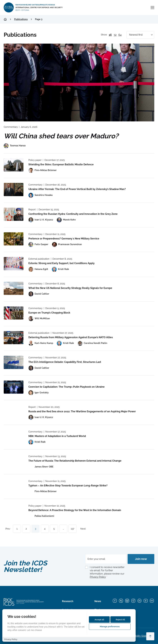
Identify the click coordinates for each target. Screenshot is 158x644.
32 (115, 35)
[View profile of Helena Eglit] (38, 269)
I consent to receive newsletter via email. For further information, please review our (107, 572)
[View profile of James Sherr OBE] (41, 467)
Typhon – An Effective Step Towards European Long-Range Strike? (68, 486)
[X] (121, 601)
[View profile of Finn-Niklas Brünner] (43, 170)
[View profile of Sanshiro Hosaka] (40, 195)
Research (68, 601)
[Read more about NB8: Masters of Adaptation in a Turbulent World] (14, 436)
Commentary (11, 127)
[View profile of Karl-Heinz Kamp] (41, 343)
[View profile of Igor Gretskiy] (38, 393)
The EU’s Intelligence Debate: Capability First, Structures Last (65, 362)
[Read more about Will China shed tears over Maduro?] (79, 83)
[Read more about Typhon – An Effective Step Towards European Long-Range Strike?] (14, 486)
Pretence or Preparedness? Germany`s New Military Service (64, 239)
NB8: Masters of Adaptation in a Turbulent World (57, 436)
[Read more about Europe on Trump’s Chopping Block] (14, 313)
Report (32, 210)
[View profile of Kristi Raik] (60, 269)
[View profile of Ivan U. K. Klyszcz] (41, 220)
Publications (21, 19)
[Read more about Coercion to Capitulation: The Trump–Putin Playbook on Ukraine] (14, 387)
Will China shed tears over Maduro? (61, 136)
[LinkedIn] (139, 601)
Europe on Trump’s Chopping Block (49, 313)
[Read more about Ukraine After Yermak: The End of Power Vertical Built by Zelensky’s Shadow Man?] (14, 189)
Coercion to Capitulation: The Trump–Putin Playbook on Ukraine (67, 387)
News (98, 601)
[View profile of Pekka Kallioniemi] (41, 516)
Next (83, 529)
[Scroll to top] (150, 636)
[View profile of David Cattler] (39, 294)
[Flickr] (152, 601)
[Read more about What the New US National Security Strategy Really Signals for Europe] (14, 288)
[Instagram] (133, 601)
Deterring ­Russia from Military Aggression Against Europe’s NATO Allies (71, 337)
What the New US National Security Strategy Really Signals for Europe (70, 288)
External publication (39, 259)
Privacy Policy (98, 577)
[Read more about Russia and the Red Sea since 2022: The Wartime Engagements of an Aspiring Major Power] (14, 412)
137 (73, 529)
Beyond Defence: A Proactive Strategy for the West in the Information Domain (75, 510)
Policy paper (35, 160)
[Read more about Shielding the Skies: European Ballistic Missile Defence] (14, 165)
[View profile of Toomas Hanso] (15, 146)
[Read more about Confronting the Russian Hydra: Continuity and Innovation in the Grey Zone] (14, 214)
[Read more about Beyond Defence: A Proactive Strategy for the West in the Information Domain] (14, 511)
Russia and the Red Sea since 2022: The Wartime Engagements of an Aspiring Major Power (82, 411)
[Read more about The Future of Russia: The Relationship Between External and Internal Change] (14, 461)
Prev (8, 529)
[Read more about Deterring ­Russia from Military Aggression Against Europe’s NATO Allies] (14, 338)
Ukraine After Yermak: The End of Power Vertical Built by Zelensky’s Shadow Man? (77, 189)
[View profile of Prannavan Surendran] (67, 245)
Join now (141, 559)
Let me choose (34, 630)
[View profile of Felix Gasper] (38, 245)
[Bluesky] (127, 601)
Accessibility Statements (140, 636)
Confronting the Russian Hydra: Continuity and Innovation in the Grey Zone (73, 214)
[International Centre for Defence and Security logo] (33, 7)
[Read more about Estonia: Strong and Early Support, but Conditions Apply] (14, 264)
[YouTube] (146, 601)
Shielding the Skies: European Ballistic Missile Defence (61, 164)
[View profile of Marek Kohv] (66, 220)
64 (120, 35)
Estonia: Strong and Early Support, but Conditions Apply (61, 263)
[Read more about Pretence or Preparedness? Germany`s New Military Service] (14, 239)
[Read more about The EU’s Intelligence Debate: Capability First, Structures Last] (14, 362)
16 (110, 35)
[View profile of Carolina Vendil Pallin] (92, 343)
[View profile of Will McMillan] (39, 319)
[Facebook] (115, 601)
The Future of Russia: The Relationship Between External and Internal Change (75, 461)
